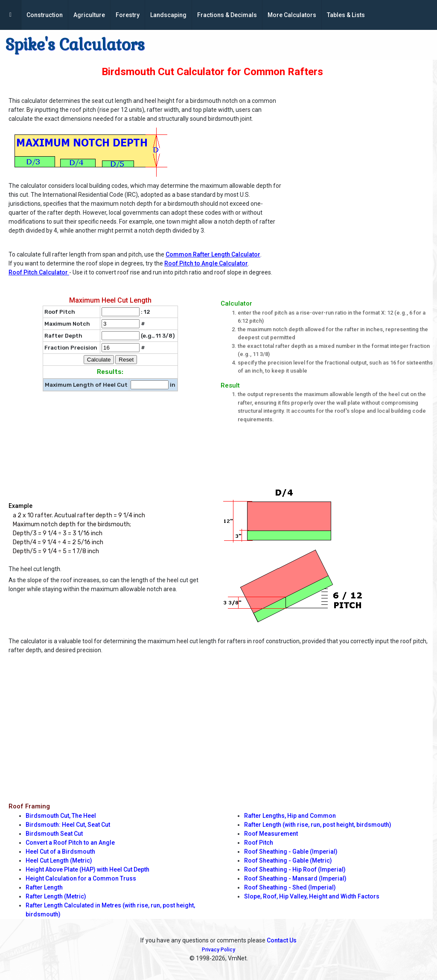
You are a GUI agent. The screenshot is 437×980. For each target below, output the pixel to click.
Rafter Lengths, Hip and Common (290, 816)
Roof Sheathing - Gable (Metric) (288, 860)
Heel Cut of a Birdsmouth (60, 852)
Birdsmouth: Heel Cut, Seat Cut (68, 825)
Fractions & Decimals (227, 15)
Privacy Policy (218, 950)
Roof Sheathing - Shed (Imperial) (290, 887)
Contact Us (282, 940)
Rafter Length (44, 887)
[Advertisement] (362, 148)
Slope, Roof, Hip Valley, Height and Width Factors (312, 896)
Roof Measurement (271, 834)
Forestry (128, 15)
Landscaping (168, 15)
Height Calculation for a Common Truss (81, 878)
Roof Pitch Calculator (39, 272)
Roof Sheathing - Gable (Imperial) (291, 852)
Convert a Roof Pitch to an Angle (70, 843)
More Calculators (292, 15)
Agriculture (89, 15)
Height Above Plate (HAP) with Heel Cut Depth (87, 869)
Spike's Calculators (75, 45)
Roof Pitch (259, 843)
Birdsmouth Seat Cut (54, 834)
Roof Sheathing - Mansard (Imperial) (295, 878)
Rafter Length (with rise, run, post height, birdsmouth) (318, 825)
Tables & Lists (346, 15)
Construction (45, 15)
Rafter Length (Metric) (56, 896)
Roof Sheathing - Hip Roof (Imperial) (295, 869)
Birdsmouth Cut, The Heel (61, 816)
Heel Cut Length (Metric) (59, 860)
